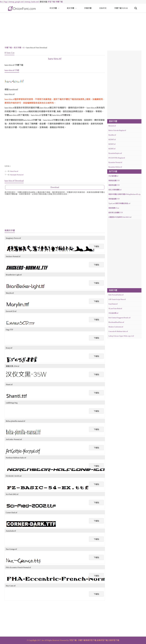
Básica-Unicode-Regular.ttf (117, 130)
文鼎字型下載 (114, 640)
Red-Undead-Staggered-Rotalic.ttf (119, 318)
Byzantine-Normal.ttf (115, 162)
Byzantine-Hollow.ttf (115, 167)
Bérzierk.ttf (112, 126)
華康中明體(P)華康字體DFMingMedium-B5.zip (124, 194)
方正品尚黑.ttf (113, 313)
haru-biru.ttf (55, 59)
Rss (1, 2)
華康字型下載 (91, 640)
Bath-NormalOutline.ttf (116, 295)
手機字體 (88, 8)
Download (55, 187)
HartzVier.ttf (14, 171)
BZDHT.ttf (112, 144)
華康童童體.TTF (114, 199)
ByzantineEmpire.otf (115, 153)
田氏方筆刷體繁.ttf (115, 190)
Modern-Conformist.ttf (116, 327)
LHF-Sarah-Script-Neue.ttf (117, 299)
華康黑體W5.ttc (114, 208)
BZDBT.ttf (112, 149)
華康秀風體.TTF (114, 185)
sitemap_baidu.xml (32, 2)
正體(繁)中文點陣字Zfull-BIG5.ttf (120, 217)
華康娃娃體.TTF (114, 181)
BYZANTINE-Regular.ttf (117, 158)
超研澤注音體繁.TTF (116, 213)
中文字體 (53, 8)
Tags (6, 2)
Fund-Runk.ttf (113, 304)
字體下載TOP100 (121, 8)
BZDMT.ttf (112, 140)
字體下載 (59, 2)
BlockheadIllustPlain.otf (116, 322)
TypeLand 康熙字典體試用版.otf (119, 203)
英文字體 (70, 8)
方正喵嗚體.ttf (113, 176)
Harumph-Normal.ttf (17, 175)
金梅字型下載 (102, 640)
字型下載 (51, 2)
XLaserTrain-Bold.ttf (115, 309)
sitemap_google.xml (16, 2)
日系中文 (103, 8)
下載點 (96, 246)
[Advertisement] (73, 30)
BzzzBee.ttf (112, 135)
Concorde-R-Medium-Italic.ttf (118, 331)
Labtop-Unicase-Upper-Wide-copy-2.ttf (121, 336)
